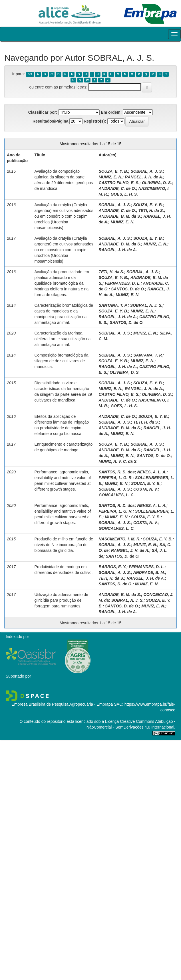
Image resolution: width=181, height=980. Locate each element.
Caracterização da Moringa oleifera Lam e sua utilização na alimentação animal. (63, 339)
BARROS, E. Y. (112, 567)
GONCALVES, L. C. (116, 495)
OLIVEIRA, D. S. (157, 183)
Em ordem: (111, 112)
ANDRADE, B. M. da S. (120, 216)
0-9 (30, 74)
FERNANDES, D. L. (123, 283)
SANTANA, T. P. (113, 305)
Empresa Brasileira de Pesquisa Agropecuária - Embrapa (62, 704)
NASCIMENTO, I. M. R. (119, 539)
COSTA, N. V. (146, 489)
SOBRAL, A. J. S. (147, 171)
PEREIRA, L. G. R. (115, 478)
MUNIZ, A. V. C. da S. (118, 461)
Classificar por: (43, 112)
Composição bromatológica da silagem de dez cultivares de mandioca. (62, 361)
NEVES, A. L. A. (152, 472)
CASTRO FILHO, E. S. (119, 183)
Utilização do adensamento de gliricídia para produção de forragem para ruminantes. (61, 600)
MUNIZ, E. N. (110, 177)
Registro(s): (95, 121)
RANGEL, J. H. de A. (144, 177)
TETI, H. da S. (151, 210)
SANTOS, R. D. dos (117, 472)
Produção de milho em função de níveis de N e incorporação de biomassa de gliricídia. (64, 545)
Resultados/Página (50, 121)
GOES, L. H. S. (124, 194)
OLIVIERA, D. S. (125, 372)
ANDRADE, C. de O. (117, 188)
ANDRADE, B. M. (149, 572)
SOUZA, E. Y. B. (113, 171)
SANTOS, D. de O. (128, 289)
